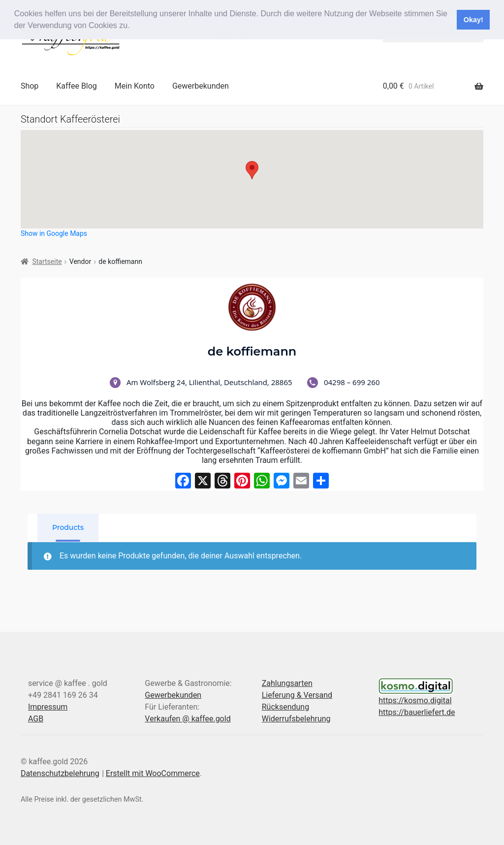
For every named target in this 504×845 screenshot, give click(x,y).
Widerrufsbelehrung (296, 719)
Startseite (47, 261)
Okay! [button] (473, 20)
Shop (30, 86)
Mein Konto (135, 86)
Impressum (48, 707)
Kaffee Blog (77, 86)
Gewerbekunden (201, 86)
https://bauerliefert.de (417, 712)
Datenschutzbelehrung (60, 773)
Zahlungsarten (287, 683)
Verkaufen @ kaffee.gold (188, 719)
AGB (36, 719)
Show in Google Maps (54, 233)
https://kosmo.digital (415, 700)
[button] (133, 27)
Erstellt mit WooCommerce (153, 773)
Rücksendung (285, 707)
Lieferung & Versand (297, 695)
